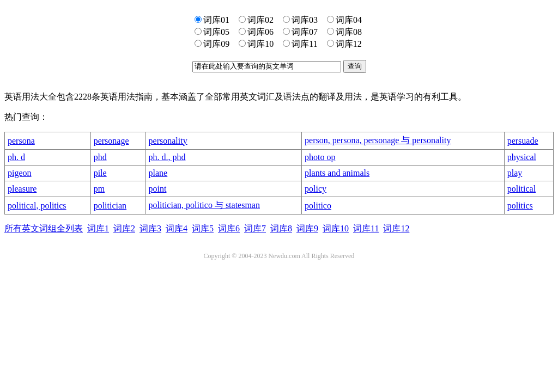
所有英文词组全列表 (44, 228)
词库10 (336, 228)
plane (158, 173)
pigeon (20, 173)
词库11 (366, 228)
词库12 (396, 228)
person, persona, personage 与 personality (378, 140)
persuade (523, 141)
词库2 (124, 228)
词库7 (255, 228)
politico (318, 206)
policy (316, 189)
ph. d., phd (167, 157)
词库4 (177, 228)
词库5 (203, 228)
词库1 (98, 228)
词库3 (150, 228)
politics (520, 206)
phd (100, 157)
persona (21, 141)
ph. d (16, 157)
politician (110, 206)
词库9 (307, 228)
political (521, 189)
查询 (355, 66)
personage (111, 141)
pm (99, 189)
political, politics (37, 206)
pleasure (22, 189)
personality (168, 141)
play (515, 173)
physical (522, 157)
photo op (320, 157)
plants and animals (337, 173)
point (158, 189)
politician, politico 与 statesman (204, 205)
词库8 (281, 228)
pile (100, 173)
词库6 (229, 228)
